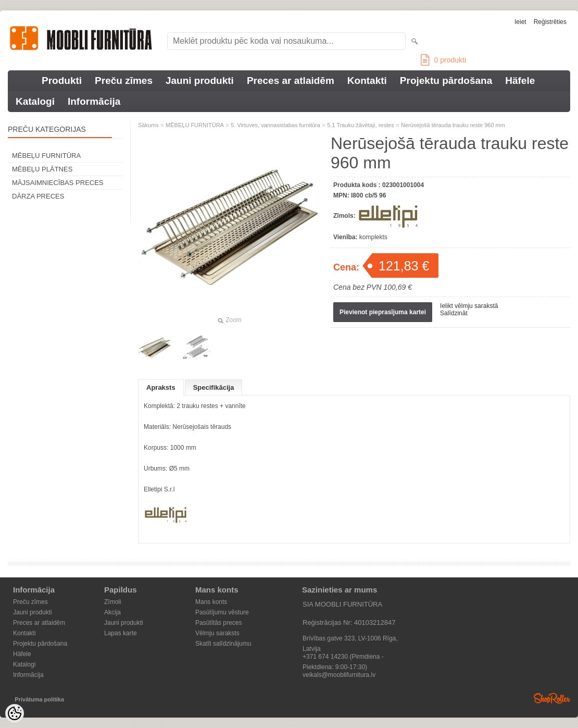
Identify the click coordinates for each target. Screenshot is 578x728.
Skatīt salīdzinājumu (223, 644)
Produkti (62, 81)
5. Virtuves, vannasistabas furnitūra (275, 125)
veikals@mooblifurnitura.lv (339, 675)
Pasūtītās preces (218, 623)
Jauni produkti (200, 81)
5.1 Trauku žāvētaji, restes (360, 125)
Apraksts (161, 387)
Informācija (94, 101)
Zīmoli (113, 602)
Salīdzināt (454, 313)
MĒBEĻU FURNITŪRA (46, 156)
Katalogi (35, 101)
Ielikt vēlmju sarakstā (469, 306)
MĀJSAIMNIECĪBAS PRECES (58, 183)
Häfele (520, 81)
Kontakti (367, 81)
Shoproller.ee (552, 698)
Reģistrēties (550, 22)
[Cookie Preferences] (15, 713)
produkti (443, 60)
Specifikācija (214, 387)
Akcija (112, 612)
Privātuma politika (39, 699)
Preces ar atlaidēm (291, 81)
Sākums (148, 125)
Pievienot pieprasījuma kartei (383, 312)
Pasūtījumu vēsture (222, 612)
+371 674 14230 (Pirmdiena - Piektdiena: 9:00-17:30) (343, 657)
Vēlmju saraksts (217, 633)
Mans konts (211, 602)
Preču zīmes (124, 81)
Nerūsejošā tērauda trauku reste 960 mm (453, 125)
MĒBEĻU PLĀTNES (42, 169)
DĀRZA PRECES (38, 196)
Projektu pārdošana (446, 81)
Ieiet (520, 22)
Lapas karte (121, 633)
